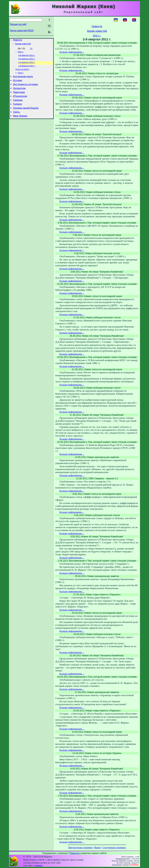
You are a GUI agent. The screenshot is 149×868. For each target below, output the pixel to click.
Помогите (75, 853)
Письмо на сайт (18, 24)
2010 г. (21, 76)
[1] (31, 49)
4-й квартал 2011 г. (27, 57)
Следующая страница (114, 848)
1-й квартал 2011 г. (27, 68)
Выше (97, 848)
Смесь (16, 119)
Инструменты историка (25, 89)
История (17, 84)
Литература (19, 93)
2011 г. (21, 53)
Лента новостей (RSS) (22, 31)
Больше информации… (72, 52)
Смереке (39, 866)
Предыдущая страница (80, 848)
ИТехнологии (20, 102)
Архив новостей (23, 45)
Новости (17, 40)
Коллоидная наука (23, 80)
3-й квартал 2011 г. (27, 61)
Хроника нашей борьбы (26, 115)
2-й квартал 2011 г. (27, 64)
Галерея (17, 110)
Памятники (19, 97)
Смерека (18, 106)
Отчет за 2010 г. (23, 72)
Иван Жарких (20, 124)
